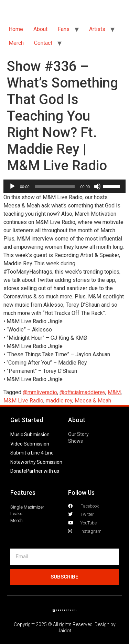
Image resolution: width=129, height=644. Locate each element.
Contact (43, 43)
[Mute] (97, 186)
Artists (97, 29)
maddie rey (59, 401)
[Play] (12, 186)
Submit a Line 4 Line (32, 453)
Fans (64, 29)
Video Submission (30, 444)
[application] (64, 186)
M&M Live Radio (23, 401)
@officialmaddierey (82, 392)
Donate (18, 471)
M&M (114, 392)
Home (16, 29)
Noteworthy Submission (36, 462)
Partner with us (43, 471)
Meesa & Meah (93, 401)
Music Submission (30, 435)
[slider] (55, 186)
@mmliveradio (40, 392)
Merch (16, 43)
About (40, 29)
